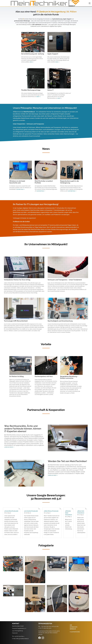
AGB (71, 625)
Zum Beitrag (21, 189)
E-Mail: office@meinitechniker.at (20, 639)
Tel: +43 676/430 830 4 (18, 636)
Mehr (32, 62)
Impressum (73, 629)
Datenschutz (74, 627)
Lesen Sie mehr (9, 447)
